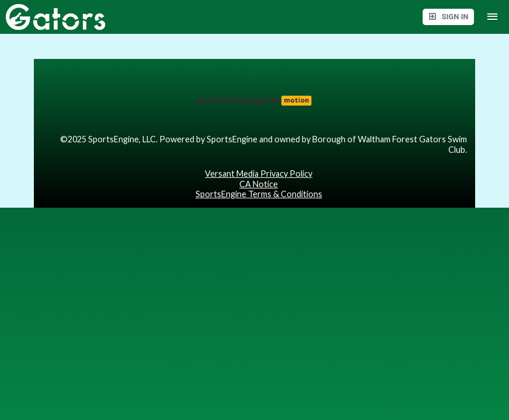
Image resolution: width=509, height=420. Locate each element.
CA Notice (259, 184)
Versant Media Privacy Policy (259, 174)
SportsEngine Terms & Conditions (259, 194)
